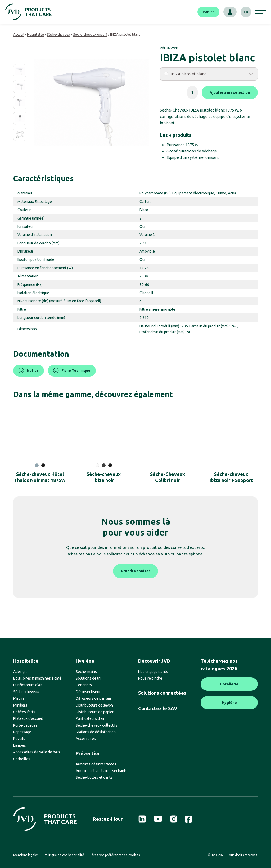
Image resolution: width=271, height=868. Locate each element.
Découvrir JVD (154, 661)
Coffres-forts (24, 712)
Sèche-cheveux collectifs (97, 725)
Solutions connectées (162, 693)
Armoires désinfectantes (96, 764)
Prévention (88, 753)
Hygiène (85, 661)
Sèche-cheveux (58, 34)
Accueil (19, 34)
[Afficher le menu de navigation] (260, 12)
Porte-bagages (25, 725)
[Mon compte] (230, 12)
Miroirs (19, 698)
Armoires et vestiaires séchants (101, 771)
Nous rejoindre (150, 678)
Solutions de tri (88, 678)
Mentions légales (26, 855)
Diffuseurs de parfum (93, 698)
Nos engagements (153, 672)
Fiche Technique (72, 371)
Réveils (19, 739)
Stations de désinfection (96, 732)
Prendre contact (135, 571)
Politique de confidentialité (64, 855)
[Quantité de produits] (192, 92)
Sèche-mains (86, 672)
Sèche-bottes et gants (94, 777)
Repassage (22, 732)
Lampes (20, 745)
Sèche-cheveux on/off (90, 34)
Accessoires (86, 739)
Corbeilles (22, 759)
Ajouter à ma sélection (230, 92)
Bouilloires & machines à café (37, 678)
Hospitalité (35, 34)
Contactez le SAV (158, 708)
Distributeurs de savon (94, 705)
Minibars (20, 705)
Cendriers (84, 685)
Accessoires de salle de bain (37, 752)
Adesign (20, 672)
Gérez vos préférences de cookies (115, 855)
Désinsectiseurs (89, 692)
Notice (29, 371)
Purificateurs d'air (28, 685)
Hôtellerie (229, 684)
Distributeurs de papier (95, 712)
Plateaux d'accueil (28, 718)
